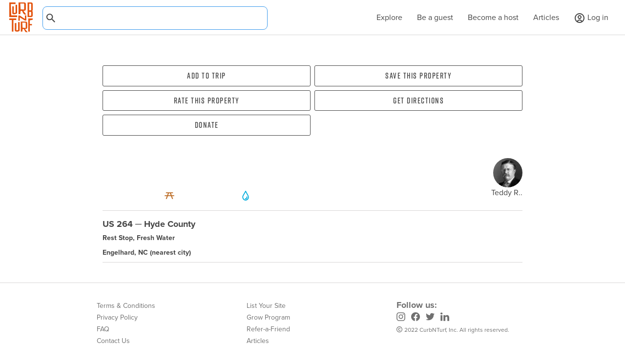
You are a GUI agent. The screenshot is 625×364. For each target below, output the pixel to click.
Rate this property (207, 101)
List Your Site (266, 306)
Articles (546, 17)
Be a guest (435, 17)
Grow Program (268, 317)
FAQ (103, 329)
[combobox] (155, 18)
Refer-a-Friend (268, 329)
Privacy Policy (117, 317)
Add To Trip (207, 76)
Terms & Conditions (126, 306)
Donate (207, 125)
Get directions (418, 101)
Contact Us (113, 341)
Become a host (493, 17)
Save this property (418, 76)
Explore (385, 17)
